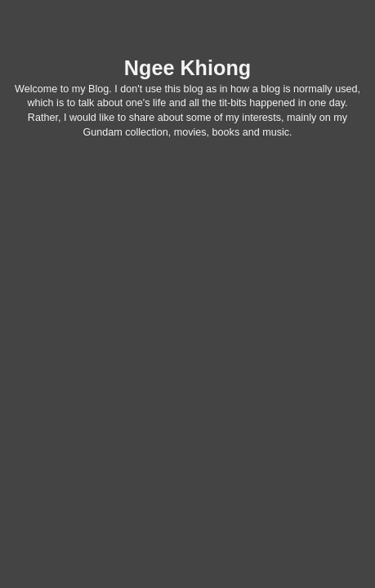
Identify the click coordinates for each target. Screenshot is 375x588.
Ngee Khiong (187, 68)
